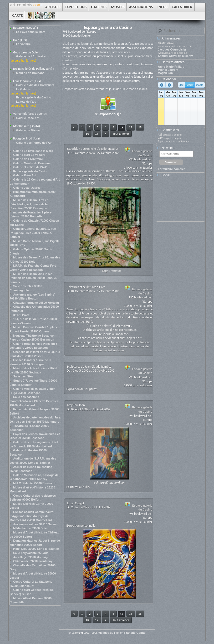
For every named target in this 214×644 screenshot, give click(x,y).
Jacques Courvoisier (172, 49)
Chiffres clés (170, 130)
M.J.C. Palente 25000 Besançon (35, 483)
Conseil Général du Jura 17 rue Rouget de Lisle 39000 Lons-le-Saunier (33, 233)
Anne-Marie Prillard (171, 67)
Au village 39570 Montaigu (31, 557)
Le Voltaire (23, 44)
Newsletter (169, 148)
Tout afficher (121, 134)
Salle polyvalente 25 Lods (31, 553)
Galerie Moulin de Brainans (32, 163)
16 (87, 134)
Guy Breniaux (111, 271)
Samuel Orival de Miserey (175, 56)
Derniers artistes (173, 62)
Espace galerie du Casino (34, 97)
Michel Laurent (168, 70)
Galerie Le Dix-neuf (29, 130)
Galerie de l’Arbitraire (31, 56)
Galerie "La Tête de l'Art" (30, 167)
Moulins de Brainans (30, 73)
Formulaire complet (171, 169)
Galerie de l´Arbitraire (28, 159)
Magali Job (165, 73)
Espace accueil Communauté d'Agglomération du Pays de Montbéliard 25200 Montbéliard (32, 516)
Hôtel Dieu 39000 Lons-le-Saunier (36, 549)
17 (97, 134)
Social (166, 175)
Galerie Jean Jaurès (27, 188)
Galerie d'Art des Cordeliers (35, 85)
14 (131, 127)
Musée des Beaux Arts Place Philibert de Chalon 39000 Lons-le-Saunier (33, 278)
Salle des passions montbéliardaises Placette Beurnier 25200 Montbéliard (34, 401)
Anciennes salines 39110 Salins (35, 524)
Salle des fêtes (23, 376)
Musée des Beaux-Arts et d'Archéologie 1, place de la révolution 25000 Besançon (29, 204)
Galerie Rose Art (27, 118)
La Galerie (23, 89)
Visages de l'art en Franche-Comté (122, 633)
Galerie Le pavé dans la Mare (33, 151)
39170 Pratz (21, 315)
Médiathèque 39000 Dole (30, 528)
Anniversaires (171, 38)
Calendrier (169, 79)
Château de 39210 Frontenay (33, 561)
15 (140, 127)
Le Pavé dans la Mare (31, 32)
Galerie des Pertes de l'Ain (34, 143)
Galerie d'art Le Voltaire (29, 155)
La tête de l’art (26, 102)
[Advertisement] (181, 201)
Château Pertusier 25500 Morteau (36, 303)
